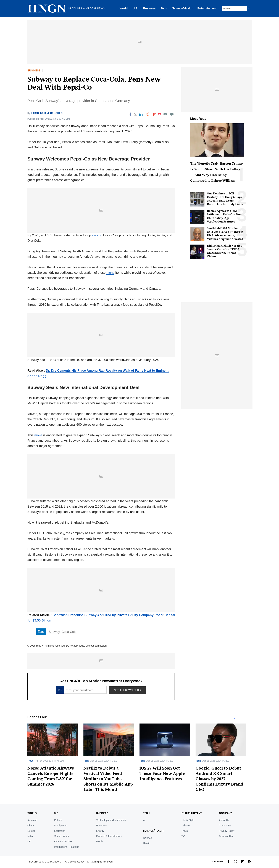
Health (147, 843)
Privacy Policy (227, 831)
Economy (101, 826)
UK (29, 842)
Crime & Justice (63, 842)
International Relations (67, 847)
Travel (31, 761)
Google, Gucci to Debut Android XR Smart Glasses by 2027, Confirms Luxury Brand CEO (219, 779)
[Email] (165, 114)
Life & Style (188, 820)
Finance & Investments (109, 836)
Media (100, 842)
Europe (31, 831)
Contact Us (225, 826)
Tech (164, 8)
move (38, 435)
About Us (224, 820)
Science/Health (182, 8)
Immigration (61, 826)
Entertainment (207, 8)
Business (149, 8)
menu (110, 273)
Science (148, 838)
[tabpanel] (55, 756)
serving (97, 235)
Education (60, 831)
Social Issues (62, 836)
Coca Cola (69, 632)
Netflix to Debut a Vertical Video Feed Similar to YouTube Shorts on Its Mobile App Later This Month (108, 779)
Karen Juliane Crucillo (47, 113)
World (124, 8)
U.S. (135, 8)
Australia (32, 820)
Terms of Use (226, 836)
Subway (54, 632)
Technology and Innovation (111, 820)
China (31, 826)
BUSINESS (102, 813)
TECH (146, 813)
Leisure (186, 826)
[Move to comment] (172, 114)
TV (183, 836)
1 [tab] (234, 718)
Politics (58, 820)
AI (144, 820)
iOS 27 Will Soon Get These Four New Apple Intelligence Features (162, 774)
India (30, 836)
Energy (100, 831)
